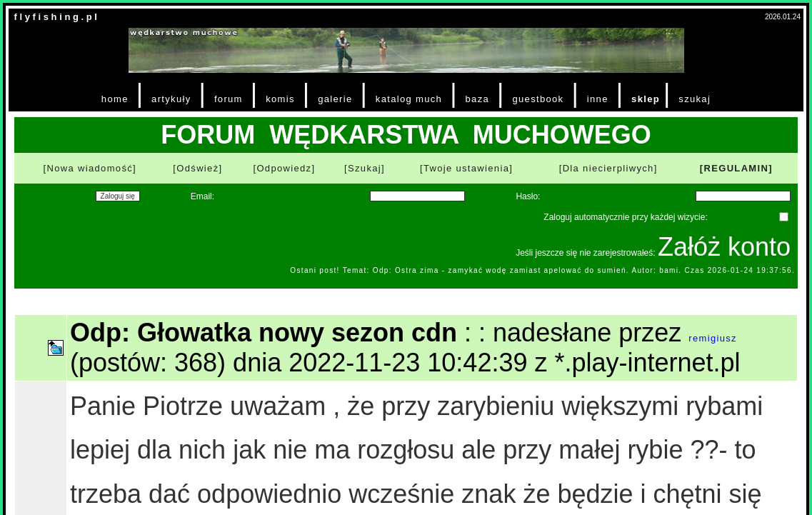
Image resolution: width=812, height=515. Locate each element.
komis (280, 99)
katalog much (409, 99)
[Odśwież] (197, 168)
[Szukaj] (365, 168)
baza (478, 99)
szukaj (695, 99)
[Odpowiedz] (284, 168)
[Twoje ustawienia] (466, 168)
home (115, 99)
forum (229, 99)
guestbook (538, 99)
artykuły (171, 99)
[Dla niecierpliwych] (608, 168)
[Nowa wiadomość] (90, 168)
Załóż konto (724, 247)
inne (598, 99)
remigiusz (713, 338)
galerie (335, 99)
